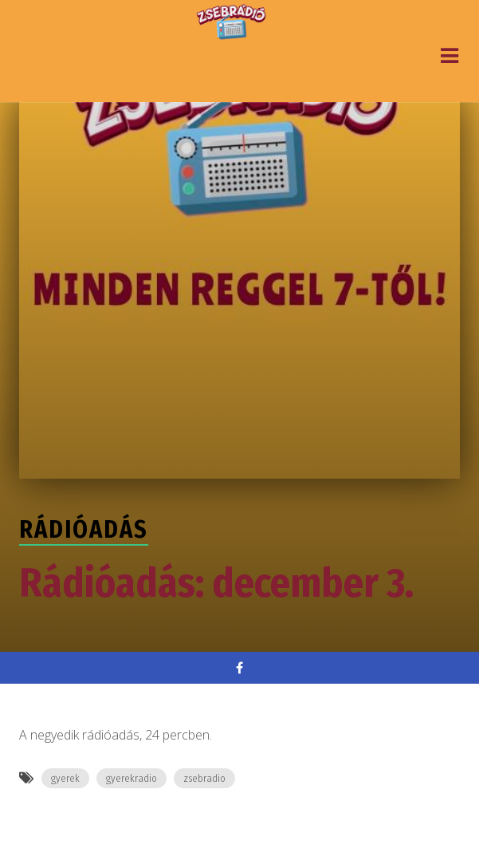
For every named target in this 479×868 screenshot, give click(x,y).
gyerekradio (132, 778)
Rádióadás (84, 530)
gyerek (65, 778)
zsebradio (204, 778)
